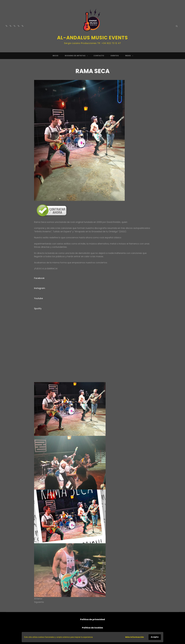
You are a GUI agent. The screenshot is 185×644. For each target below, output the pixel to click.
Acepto (155, 637)
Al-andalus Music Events (92, 38)
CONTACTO (99, 56)
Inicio (56, 56)
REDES (129, 56)
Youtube (38, 298)
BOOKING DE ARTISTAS (77, 56)
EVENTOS (115, 56)
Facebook (39, 278)
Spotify (38, 308)
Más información (135, 637)
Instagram (40, 288)
